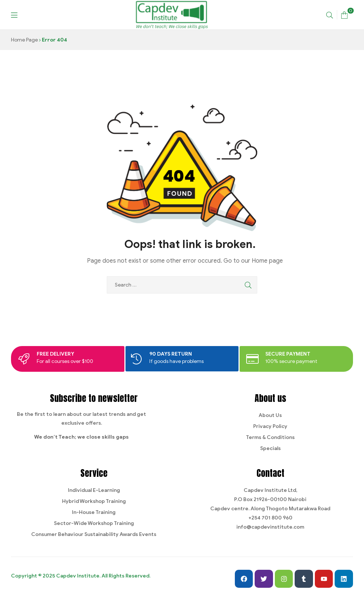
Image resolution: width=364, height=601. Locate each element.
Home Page (24, 40)
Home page (267, 261)
